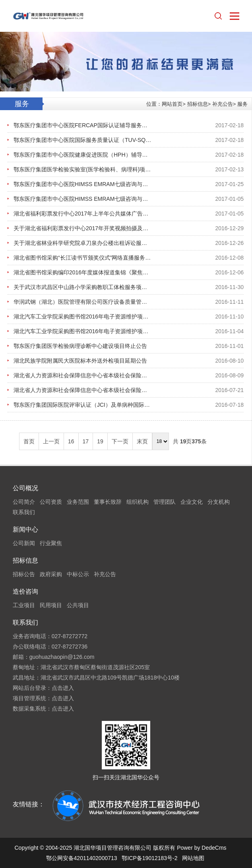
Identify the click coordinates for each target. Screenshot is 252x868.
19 (100, 441)
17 (86, 441)
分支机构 (219, 502)
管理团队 (165, 502)
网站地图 (193, 858)
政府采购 (51, 574)
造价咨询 (25, 591)
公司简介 (24, 502)
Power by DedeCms (202, 848)
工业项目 (24, 605)
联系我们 (24, 512)
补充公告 (223, 104)
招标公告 (24, 574)
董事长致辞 (108, 502)
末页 (142, 441)
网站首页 (172, 104)
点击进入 (63, 688)
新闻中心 (25, 529)
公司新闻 (24, 543)
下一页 (120, 441)
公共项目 (78, 605)
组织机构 (138, 502)
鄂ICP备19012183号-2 (149, 858)
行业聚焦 (51, 543)
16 (71, 441)
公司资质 (51, 502)
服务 (242, 104)
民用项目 (51, 605)
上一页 (51, 441)
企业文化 (192, 502)
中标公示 (78, 574)
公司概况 (25, 488)
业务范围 (78, 502)
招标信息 (198, 104)
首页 (29, 441)
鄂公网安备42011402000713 (82, 858)
